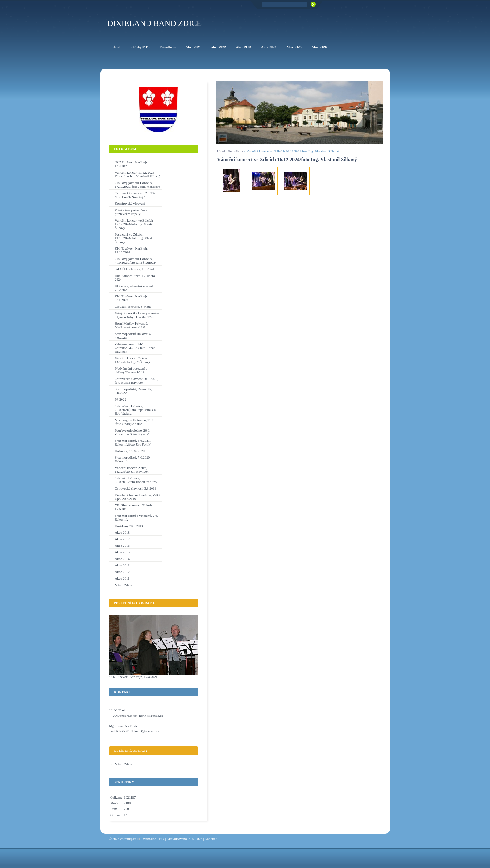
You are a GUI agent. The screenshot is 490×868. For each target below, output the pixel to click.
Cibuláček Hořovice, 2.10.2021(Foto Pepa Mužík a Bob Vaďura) (135, 410)
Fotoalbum (236, 151)
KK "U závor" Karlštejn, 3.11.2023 (132, 298)
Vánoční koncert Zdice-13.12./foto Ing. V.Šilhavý (132, 360)
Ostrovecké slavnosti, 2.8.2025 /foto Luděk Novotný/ (136, 195)
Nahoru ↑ (211, 839)
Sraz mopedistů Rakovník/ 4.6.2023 (133, 336)
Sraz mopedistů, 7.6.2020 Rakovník (132, 459)
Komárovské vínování (130, 203)
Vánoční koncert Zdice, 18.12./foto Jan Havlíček (132, 470)
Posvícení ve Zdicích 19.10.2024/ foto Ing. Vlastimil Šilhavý (136, 238)
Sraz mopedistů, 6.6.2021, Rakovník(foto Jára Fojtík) (133, 442)
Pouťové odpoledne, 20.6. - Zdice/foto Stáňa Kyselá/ (133, 432)
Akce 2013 (122, 565)
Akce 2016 (122, 546)
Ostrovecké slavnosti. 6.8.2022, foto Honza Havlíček (136, 381)
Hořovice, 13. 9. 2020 (130, 451)
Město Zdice (123, 585)
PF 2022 (120, 399)
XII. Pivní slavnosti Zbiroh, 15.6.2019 (134, 507)
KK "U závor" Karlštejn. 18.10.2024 (132, 250)
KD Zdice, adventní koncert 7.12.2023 (134, 288)
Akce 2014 (122, 559)
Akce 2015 (122, 552)
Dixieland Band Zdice (155, 23)
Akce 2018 (122, 532)
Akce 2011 (122, 578)
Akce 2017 (122, 539)
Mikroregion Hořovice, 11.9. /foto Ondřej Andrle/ (134, 422)
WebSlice (149, 839)
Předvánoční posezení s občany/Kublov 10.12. (131, 370)
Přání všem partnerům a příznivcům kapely (131, 212)
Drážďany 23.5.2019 (129, 526)
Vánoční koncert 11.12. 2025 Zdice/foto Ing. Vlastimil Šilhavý (137, 174)
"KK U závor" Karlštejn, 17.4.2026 (132, 164)
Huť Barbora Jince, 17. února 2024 (135, 277)
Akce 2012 (122, 572)
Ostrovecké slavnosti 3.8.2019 (135, 488)
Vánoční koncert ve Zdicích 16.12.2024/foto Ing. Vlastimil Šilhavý (136, 224)
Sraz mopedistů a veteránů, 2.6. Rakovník (136, 517)
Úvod (221, 151)
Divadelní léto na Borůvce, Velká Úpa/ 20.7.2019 (137, 497)
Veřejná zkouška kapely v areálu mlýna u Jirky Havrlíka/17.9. (137, 315)
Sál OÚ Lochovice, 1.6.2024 (134, 269)
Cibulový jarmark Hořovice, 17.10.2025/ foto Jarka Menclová (137, 185)
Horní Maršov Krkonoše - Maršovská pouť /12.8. (132, 325)
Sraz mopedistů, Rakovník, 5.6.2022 (133, 391)
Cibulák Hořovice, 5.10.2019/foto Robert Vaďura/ (136, 480)
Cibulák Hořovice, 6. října (133, 307)
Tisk (161, 839)
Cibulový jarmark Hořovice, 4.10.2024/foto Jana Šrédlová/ (135, 261)
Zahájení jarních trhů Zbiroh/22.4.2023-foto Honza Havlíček (135, 348)
